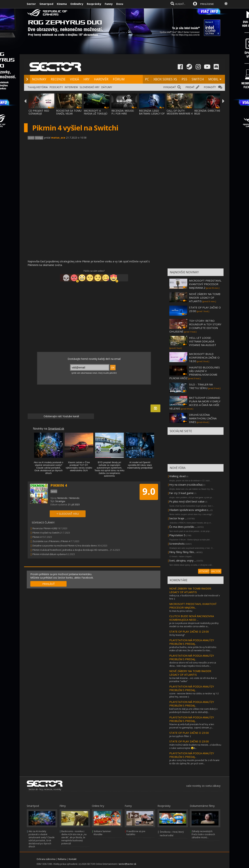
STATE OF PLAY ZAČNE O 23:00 (189, 631)
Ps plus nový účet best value (187, 501)
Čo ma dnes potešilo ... (183, 527)
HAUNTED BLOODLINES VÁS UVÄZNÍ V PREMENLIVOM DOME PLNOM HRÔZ (195, 373)
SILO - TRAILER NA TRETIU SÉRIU (201, 386)
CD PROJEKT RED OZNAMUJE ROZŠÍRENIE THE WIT (41, 114)
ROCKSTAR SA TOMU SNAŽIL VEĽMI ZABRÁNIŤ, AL (69, 114)
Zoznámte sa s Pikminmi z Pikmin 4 (51, 541)
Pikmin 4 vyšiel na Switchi (46, 533)
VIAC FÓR (216, 571)
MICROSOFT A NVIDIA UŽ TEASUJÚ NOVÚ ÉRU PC (96, 114)
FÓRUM (119, 79)
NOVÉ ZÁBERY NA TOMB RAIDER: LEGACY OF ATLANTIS (205, 298)
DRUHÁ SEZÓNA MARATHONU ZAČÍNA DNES (203, 418)
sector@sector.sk (127, 864)
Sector (31, 4)
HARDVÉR (101, 79)
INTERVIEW (71, 87)
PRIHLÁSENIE (207, 4)
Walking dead (177, 476)
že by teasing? (177, 635)
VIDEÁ (74, 79)
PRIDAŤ (190, 87)
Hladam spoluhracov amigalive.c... (190, 510)
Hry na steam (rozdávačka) (186, 485)
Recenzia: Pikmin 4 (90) (45, 528)
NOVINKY (39, 79)
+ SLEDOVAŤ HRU (68, 514)
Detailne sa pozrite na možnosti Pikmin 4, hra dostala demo (65, 546)
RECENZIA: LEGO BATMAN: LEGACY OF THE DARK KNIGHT (152, 114)
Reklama (62, 859)
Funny (109, 4)
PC (147, 79)
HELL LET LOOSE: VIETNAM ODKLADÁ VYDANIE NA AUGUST (203, 341)
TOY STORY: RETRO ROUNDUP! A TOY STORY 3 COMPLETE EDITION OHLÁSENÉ (195, 326)
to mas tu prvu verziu (181, 611)
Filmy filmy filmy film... (182, 552)
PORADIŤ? (210, 87)
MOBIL (213, 79)
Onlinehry (77, 4)
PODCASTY (56, 87)
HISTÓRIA (42, 87)
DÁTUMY (107, 87)
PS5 (184, 79)
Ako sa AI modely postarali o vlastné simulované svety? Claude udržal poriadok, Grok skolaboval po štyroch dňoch (42, 839)
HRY (86, 79)
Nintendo (62, 498)
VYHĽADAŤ (170, 87)
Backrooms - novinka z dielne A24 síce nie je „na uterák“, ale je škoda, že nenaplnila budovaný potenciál (74, 837)
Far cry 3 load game (181, 493)
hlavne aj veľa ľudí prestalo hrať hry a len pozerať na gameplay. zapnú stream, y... (192, 726)
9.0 (149, 491)
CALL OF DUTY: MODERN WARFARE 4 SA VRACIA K (180, 114)
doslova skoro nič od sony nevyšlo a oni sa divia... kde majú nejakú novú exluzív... (193, 664)
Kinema (62, 4)
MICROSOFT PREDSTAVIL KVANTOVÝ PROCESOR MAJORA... (193, 606)
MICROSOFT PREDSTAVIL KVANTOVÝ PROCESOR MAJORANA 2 (205, 284)
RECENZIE (58, 79)
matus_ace (58, 138)
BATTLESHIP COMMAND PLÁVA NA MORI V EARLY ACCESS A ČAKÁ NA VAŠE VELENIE (195, 403)
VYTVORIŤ (204, 571)
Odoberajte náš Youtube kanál (61, 416)
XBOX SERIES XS (165, 79)
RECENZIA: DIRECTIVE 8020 (207, 112)
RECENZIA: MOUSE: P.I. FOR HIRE (123, 112)
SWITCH (198, 79)
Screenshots (177, 544)
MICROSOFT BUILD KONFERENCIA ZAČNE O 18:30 (204, 357)
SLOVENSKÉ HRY (90, 87)
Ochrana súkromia (46, 859)
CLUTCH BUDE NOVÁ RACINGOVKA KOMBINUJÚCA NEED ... (192, 618)
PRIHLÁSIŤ (49, 584)
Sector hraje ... (178, 518)
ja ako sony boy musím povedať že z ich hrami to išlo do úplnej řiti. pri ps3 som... (194, 762)
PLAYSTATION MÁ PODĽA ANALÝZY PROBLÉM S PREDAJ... (192, 642)
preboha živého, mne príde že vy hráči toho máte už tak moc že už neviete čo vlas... (193, 649)
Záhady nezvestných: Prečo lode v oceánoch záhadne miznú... (203, 834)
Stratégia (60, 501)
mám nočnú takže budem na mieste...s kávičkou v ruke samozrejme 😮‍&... (195, 746)
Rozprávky (94, 4)
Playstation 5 (177, 535)
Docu (120, 4)
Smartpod (46, 4)
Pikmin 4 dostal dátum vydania (49, 554)
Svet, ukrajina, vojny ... (183, 560)
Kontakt (73, 859)
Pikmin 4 (37, 537)
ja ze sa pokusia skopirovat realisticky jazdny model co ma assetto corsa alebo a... (194, 625)
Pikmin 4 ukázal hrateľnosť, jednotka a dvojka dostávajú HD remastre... (71, 550)
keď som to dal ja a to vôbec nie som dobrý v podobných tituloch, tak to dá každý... (193, 710)
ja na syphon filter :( (180, 736)
